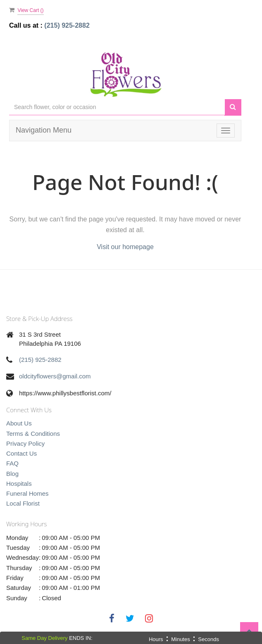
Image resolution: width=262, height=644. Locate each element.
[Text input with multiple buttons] (117, 107)
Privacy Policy (25, 443)
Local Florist (23, 503)
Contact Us (21, 453)
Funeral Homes (27, 493)
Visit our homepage (125, 247)
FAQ (12, 463)
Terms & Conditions (33, 434)
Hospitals (19, 484)
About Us (19, 423)
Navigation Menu (44, 130)
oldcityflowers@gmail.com (55, 376)
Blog (12, 474)
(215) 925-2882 (67, 25)
